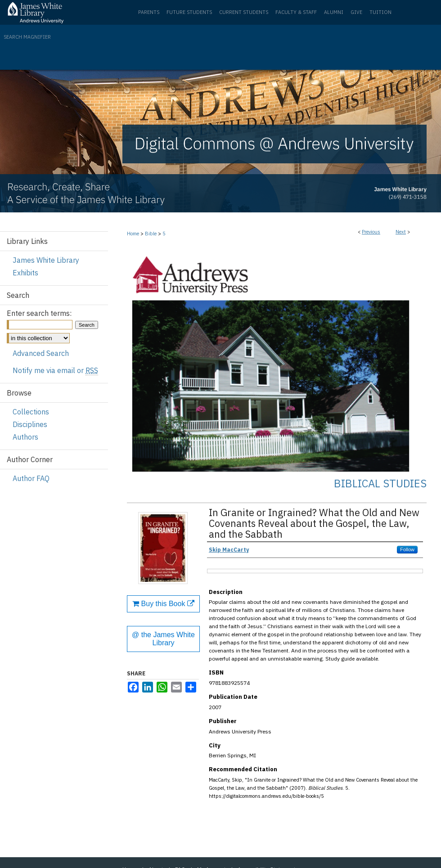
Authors (25, 437)
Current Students (244, 12)
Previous (371, 232)
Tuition (380, 12)
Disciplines (30, 424)
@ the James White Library (163, 639)
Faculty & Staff (296, 12)
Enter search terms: (39, 313)
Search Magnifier (27, 37)
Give (356, 12)
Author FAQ (31, 478)
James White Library (46, 260)
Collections (31, 412)
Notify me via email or (55, 370)
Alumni (334, 12)
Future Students (189, 12)
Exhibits (25, 273)
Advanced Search (41, 353)
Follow (407, 549)
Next (401, 232)
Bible (151, 234)
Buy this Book (163, 604)
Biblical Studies (380, 483)
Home (133, 234)
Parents (149, 12)
